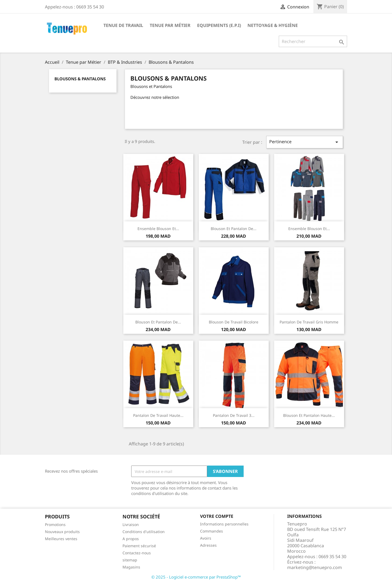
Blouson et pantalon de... (234, 229)
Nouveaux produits (62, 532)
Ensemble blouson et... (158, 229)
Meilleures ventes (61, 539)
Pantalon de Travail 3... (234, 415)
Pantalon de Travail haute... (158, 415)
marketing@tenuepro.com (315, 567)
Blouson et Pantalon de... (158, 322)
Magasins (131, 567)
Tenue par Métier (170, 25)
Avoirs (206, 538)
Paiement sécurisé (139, 546)
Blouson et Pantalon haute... (309, 415)
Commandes (212, 531)
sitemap (130, 560)
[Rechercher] (313, 41)
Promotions (55, 525)
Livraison (131, 525)
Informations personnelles (224, 524)
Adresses (208, 545)
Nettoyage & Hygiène (273, 25)
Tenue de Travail (123, 25)
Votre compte (217, 516)
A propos (131, 539)
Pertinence (305, 142)
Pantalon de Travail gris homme (309, 322)
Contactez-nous (137, 553)
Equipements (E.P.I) (219, 25)
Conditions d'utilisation (144, 532)
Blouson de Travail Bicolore (234, 322)
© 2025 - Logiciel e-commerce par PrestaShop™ (196, 577)
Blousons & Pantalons (80, 79)
